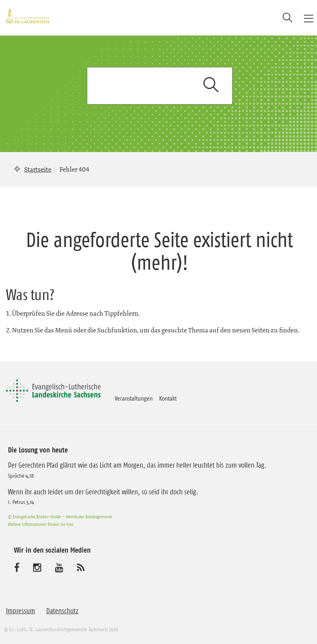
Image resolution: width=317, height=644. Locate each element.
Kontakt (168, 398)
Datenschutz (62, 611)
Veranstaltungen (134, 398)
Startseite (38, 169)
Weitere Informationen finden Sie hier (41, 524)
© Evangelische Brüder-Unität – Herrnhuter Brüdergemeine (60, 517)
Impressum (21, 611)
